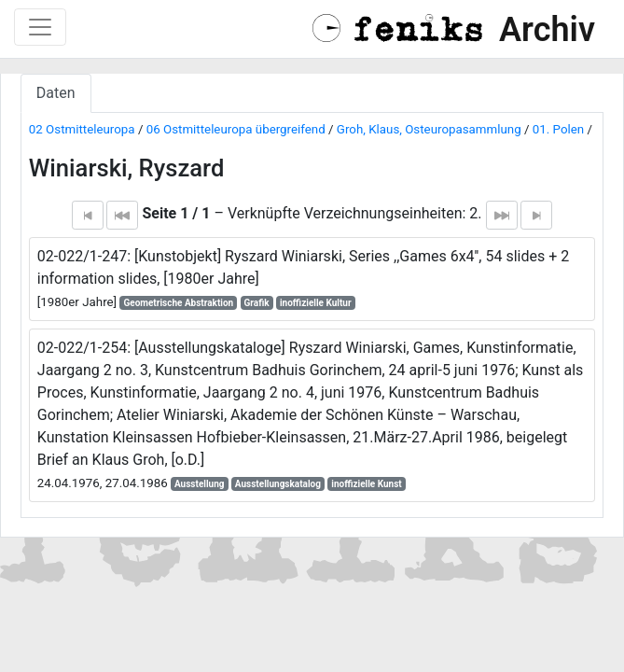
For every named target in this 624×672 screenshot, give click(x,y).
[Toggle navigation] (40, 27)
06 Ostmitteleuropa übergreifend (236, 129)
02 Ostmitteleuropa (82, 129)
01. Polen (558, 129)
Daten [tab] (56, 93)
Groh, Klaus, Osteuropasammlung (429, 129)
